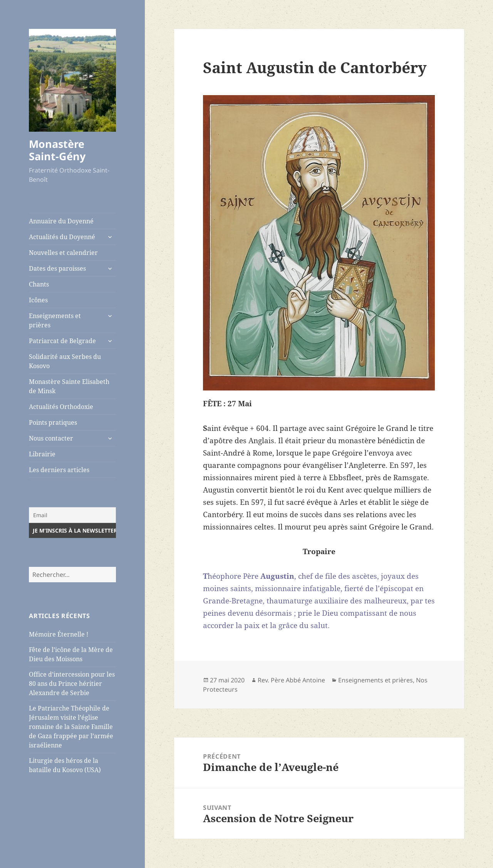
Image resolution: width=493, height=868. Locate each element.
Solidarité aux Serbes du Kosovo (65, 361)
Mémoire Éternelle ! (59, 634)
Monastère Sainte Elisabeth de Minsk (69, 386)
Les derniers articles (59, 470)
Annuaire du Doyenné (61, 221)
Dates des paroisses (57, 268)
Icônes (38, 300)
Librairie (42, 454)
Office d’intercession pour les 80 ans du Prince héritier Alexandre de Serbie (72, 684)
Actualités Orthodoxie (61, 407)
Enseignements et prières (55, 320)
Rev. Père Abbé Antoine (291, 680)
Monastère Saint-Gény (57, 150)
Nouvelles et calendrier (63, 253)
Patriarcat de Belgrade (62, 341)
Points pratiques (53, 422)
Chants (39, 284)
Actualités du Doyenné (62, 237)
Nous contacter (51, 438)
